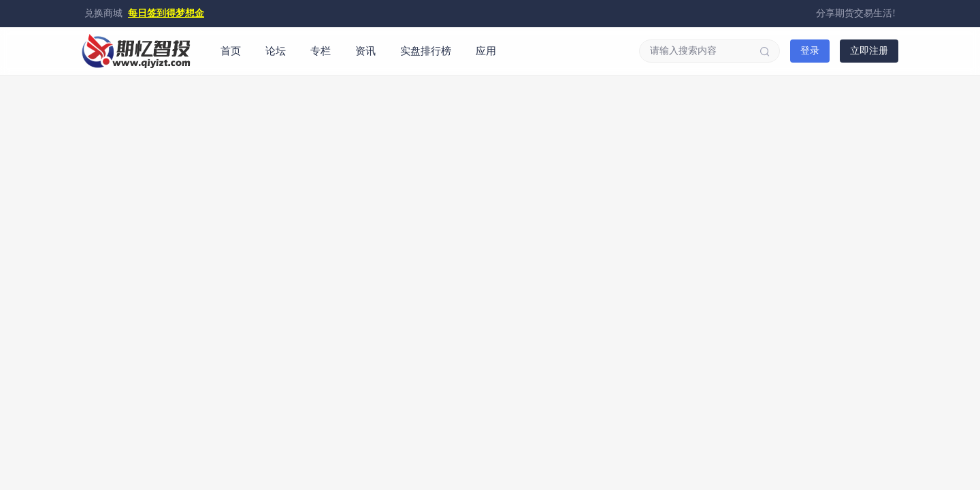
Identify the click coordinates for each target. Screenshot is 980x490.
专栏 (321, 51)
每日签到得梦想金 (166, 13)
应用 (486, 51)
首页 (231, 51)
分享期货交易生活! (856, 13)
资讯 (365, 51)
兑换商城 (103, 13)
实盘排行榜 (426, 51)
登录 (810, 51)
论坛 (276, 51)
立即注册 (869, 51)
